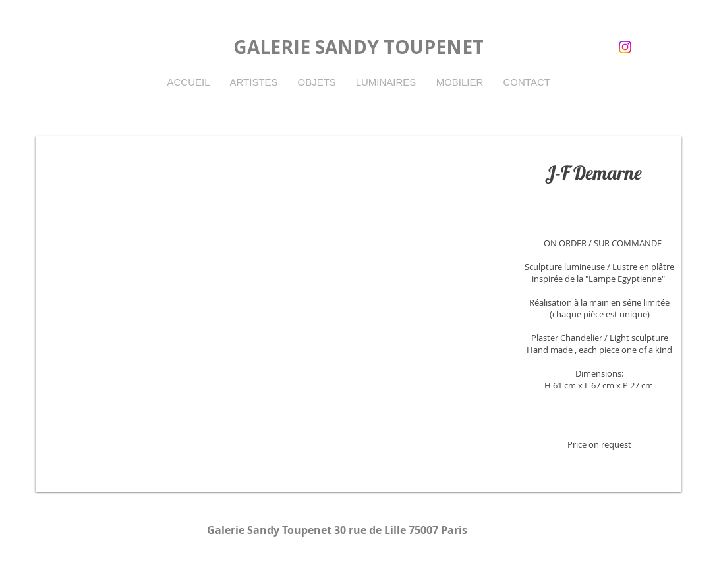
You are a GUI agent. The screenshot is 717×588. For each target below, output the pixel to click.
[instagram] (625, 47)
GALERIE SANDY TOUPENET (358, 47)
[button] (358, 314)
